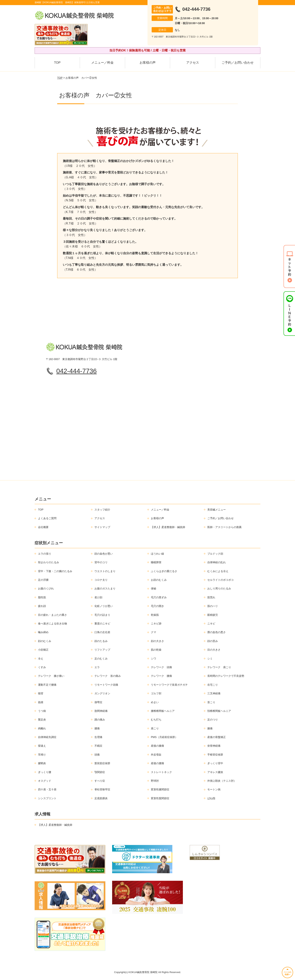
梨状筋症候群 (102, 763)
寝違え (42, 746)
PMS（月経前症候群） (164, 737)
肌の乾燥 (156, 650)
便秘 (154, 588)
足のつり (213, 720)
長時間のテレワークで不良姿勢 (226, 676)
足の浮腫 (43, 580)
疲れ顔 (42, 606)
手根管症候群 (215, 755)
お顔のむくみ (159, 580)
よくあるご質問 (47, 518)
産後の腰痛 (157, 763)
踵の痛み (100, 720)
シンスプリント (47, 798)
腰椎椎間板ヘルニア (163, 711)
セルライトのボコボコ (220, 580)
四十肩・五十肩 (47, 789)
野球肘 (155, 781)
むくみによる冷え (218, 571)
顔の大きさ (157, 641)
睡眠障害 (156, 562)
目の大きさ (214, 650)
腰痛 (97, 728)
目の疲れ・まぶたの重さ (52, 615)
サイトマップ (102, 527)
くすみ (42, 667)
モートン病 (214, 789)
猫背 (41, 693)
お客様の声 (148, 63)
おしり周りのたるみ (219, 588)
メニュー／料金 (102, 63)
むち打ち (156, 720)
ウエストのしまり (105, 571)
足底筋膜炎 (101, 798)
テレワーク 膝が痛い (51, 676)
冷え (41, 659)
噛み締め (43, 632)
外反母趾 (156, 755)
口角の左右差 (102, 632)
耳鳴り (42, 755)
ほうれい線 (157, 554)
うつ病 (42, 711)
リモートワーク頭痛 (106, 685)
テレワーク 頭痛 (161, 667)
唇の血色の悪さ (217, 632)
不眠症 (98, 746)
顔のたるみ (101, 641)
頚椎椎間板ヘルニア (219, 711)
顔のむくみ (45, 641)
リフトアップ (102, 650)
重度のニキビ (102, 624)
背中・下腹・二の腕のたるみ (55, 571)
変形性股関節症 (160, 798)
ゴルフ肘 (156, 693)
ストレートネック (161, 772)
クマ (154, 632)
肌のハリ (213, 606)
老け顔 (98, 597)
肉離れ (42, 728)
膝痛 (210, 728)
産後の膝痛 (157, 746)
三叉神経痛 (214, 693)
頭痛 (97, 755)
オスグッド (45, 781)
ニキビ (211, 624)
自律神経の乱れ (217, 562)
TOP (57, 63)
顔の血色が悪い (104, 554)
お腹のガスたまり (105, 588)
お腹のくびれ (46, 588)
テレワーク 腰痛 (161, 676)
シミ (210, 659)
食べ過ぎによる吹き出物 (52, 624)
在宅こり (213, 685)
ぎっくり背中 (215, 763)
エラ (97, 667)
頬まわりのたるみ (49, 562)
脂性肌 (42, 597)
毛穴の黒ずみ (159, 597)
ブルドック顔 (215, 554)
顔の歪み (213, 641)
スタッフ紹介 (102, 510)
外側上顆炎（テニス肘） (222, 781)
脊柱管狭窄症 (102, 789)
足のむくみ (101, 659)
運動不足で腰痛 (47, 685)
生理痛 (98, 737)
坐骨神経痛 (214, 746)
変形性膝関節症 (160, 789)
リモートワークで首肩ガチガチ (169, 685)
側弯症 (98, 702)
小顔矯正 (43, 650)
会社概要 (43, 527)
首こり (211, 702)
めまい (155, 702)
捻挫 (41, 702)
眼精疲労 (213, 615)
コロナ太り (101, 580)
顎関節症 (100, 772)
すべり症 (100, 781)
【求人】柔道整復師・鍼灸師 (168, 527)
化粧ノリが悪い (104, 606)
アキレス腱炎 (215, 772)
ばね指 (211, 798)
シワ (154, 659)
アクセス (193, 63)
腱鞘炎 (42, 763)
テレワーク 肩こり (219, 667)
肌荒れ (211, 597)
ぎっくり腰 (45, 772)
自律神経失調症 (47, 737)
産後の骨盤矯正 (217, 737)
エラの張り (45, 554)
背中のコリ (101, 562)
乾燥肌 (155, 615)
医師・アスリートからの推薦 (224, 527)
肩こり (155, 728)
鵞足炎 (42, 720)
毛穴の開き (157, 606)
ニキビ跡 (156, 624)
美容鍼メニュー (217, 510)
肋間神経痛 (101, 711)
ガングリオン (102, 693)
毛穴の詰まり (102, 615)
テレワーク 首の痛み (108, 676)
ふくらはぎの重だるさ (164, 571)
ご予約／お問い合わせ (238, 63)
